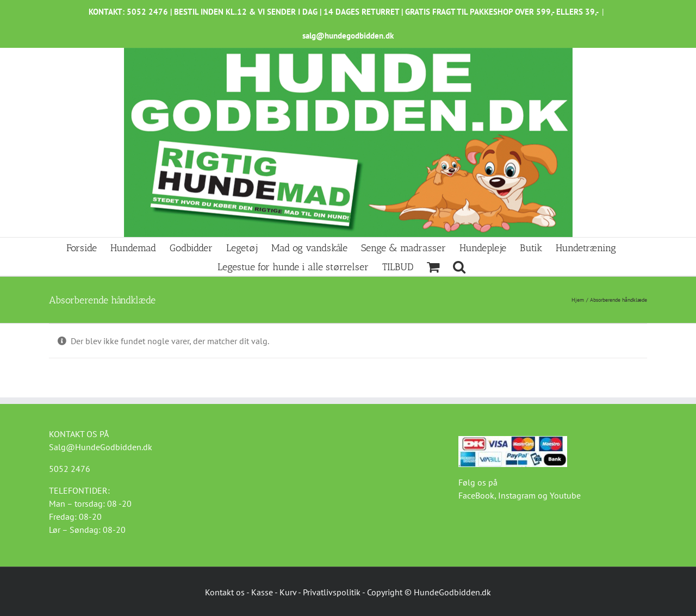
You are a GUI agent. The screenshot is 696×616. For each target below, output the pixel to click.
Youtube (565, 495)
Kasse (262, 592)
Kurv (288, 592)
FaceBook (476, 495)
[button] (459, 266)
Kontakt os (225, 592)
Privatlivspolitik (332, 592)
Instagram (517, 495)
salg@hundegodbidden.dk (348, 36)
